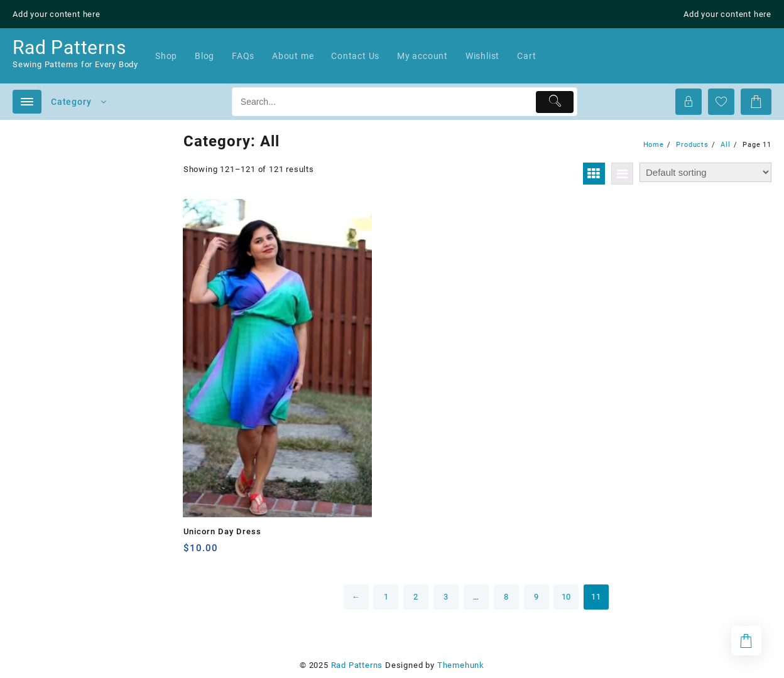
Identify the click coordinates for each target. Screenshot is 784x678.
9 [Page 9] (536, 597)
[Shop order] (705, 172)
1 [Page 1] (386, 597)
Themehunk (461, 665)
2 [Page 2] (416, 597)
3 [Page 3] (446, 597)
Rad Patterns (69, 47)
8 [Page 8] (506, 597)
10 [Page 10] (567, 597)
